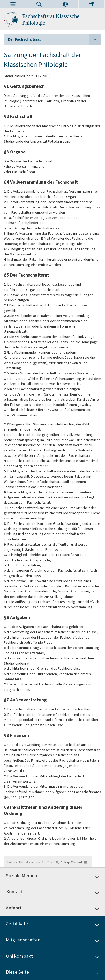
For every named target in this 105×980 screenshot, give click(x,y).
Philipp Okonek (71, 862)
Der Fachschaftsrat (54, 39)
